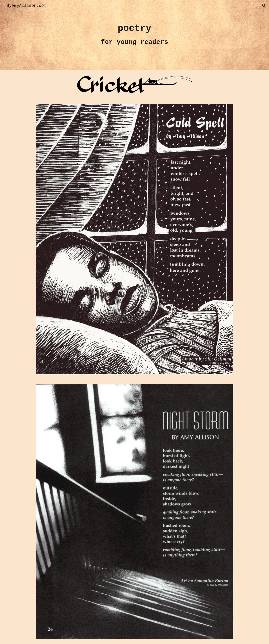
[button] (264, 6)
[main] (135, 35)
